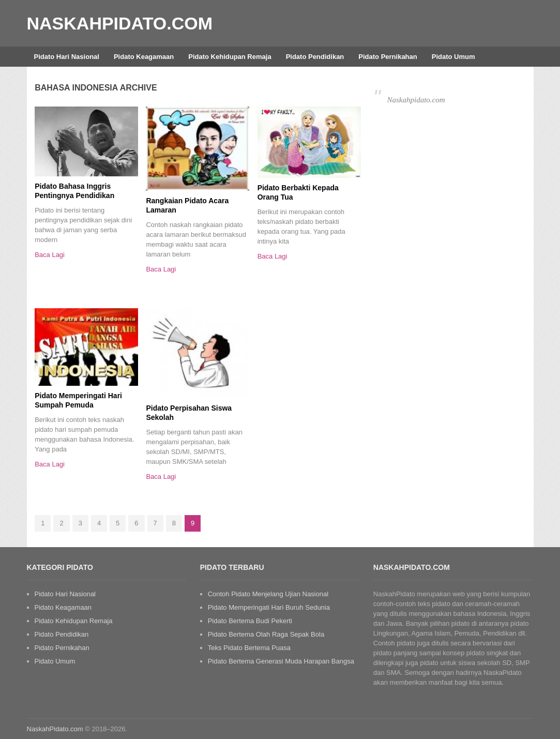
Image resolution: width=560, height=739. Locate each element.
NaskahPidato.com (120, 23)
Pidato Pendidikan (315, 57)
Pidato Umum (453, 57)
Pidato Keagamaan (144, 57)
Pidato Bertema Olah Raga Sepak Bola (266, 634)
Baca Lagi (50, 255)
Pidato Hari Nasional (67, 57)
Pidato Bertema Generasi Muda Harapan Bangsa (281, 661)
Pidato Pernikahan (388, 57)
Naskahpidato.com (416, 100)
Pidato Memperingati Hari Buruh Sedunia (269, 607)
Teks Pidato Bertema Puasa (249, 648)
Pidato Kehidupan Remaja (230, 57)
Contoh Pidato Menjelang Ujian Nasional (268, 594)
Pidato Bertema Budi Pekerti (250, 621)
